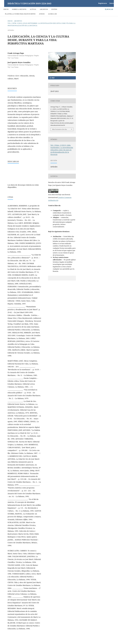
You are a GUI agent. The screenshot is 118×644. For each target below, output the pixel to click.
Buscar (109, 9)
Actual (33, 9)
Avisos (42, 14)
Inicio (6, 9)
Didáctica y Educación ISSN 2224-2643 (29, 3)
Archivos (44, 9)
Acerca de (52, 14)
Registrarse (103, 3)
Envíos (54, 9)
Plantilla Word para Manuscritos (20, 14)
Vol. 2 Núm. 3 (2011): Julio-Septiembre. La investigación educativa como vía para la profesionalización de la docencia (41, 24)
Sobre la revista (19, 9)
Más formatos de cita (59, 129)
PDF (53, 78)
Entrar (112, 3)
